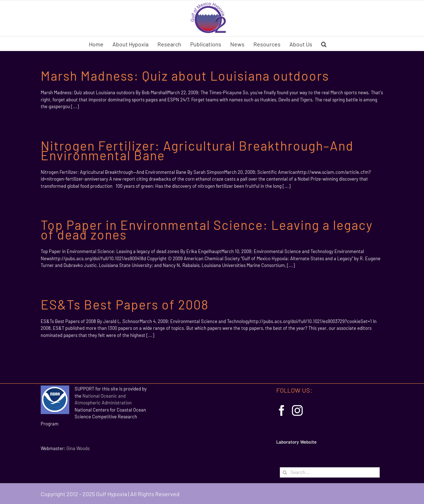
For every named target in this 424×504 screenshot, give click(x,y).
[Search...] (330, 472)
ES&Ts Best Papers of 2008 (125, 304)
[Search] (285, 472)
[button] (324, 44)
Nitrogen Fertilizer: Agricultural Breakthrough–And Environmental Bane (197, 150)
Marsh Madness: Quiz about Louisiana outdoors (185, 75)
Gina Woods (78, 448)
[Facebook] (282, 410)
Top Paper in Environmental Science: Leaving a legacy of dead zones (207, 230)
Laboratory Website (296, 442)
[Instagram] (297, 410)
